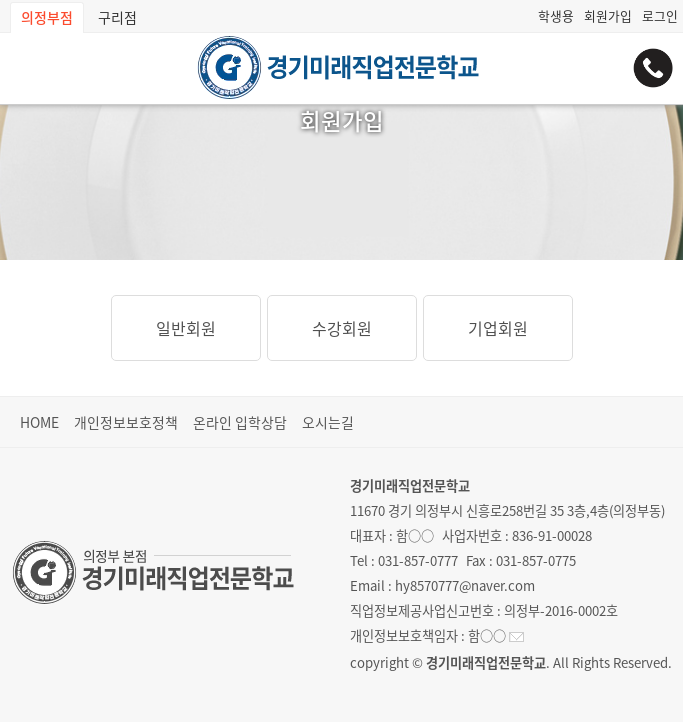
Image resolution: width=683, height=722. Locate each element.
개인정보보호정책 (126, 422)
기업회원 (498, 328)
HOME (39, 422)
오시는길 (328, 422)
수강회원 (342, 328)
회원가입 (608, 15)
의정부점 (47, 17)
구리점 (117, 17)
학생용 (556, 15)
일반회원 (186, 328)
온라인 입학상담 (240, 422)
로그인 (660, 15)
